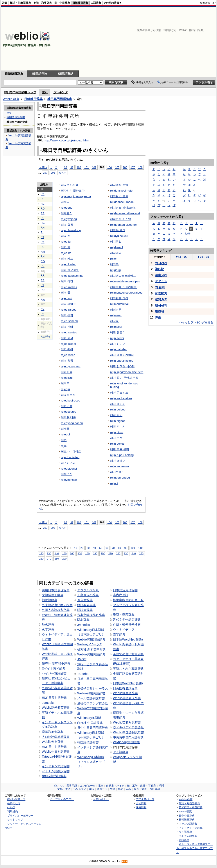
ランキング (60, 92)
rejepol (65, 434)
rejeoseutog (69, 412)
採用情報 (141, 807)
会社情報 (141, 803)
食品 (120, 789)
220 (118, 553)
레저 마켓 (67, 281)
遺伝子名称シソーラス (93, 688)
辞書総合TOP (208, 3)
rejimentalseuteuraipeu (125, 281)
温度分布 (161, 275)
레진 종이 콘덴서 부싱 (124, 378)
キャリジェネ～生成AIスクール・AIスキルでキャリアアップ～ (195, 848)
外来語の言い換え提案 (57, 605)
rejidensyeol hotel (122, 191)
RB (43, 199)
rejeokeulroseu (71, 401)
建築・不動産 (148, 786)
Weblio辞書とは (16, 799)
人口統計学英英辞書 (56, 737)
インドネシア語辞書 (56, 766)
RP (43, 266)
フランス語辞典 (188, 824)
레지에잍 (116, 253)
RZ (43, 314)
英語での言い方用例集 (128, 654)
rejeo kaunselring (72, 276)
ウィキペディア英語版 (128, 727)
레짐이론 (116, 310)
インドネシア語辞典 (191, 828)
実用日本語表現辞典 (56, 590)
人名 (128, 789)
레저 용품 (67, 361)
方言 (136, 789)
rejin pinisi (117, 432)
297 (45, 173)
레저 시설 (67, 338)
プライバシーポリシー (20, 816)
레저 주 (66, 236)
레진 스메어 (118, 461)
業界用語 (72, 786)
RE (43, 213)
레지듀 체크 (118, 230)
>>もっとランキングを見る (196, 322)
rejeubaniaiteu (70, 457)
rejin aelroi (117, 338)
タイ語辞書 (121, 752)
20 (82, 548)
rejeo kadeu (69, 264)
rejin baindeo (119, 349)
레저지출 (67, 372)
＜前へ (43, 167)
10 (76, 548)
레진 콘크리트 (119, 393)
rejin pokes (117, 444)
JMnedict (48, 703)
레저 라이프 (69, 304)
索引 (45, 92)
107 (133, 167)
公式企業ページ (145, 799)
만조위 (160, 311)
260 (41, 559)
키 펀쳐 (160, 287)
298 (53, 173)
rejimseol (116, 327)
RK (43, 242)
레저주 (65, 383)
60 (107, 548)
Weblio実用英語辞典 (91, 654)
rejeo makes (69, 287)
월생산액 (161, 305)
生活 (68, 789)
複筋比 (160, 269)
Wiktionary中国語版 (126, 742)
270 (49, 559)
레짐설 (114, 321)
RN (43, 257)
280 (57, 559)
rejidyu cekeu (119, 236)
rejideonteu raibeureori (125, 213)
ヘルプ (11, 807)
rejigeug (115, 270)
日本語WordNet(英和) (128, 683)
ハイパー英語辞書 (54, 673)
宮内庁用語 (121, 595)
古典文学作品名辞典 (91, 615)
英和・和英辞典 (43, 3)
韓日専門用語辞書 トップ (20, 92)
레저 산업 (67, 315)
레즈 (64, 440)
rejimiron (116, 315)
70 (113, 548)
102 (94, 167)
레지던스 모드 (119, 196)
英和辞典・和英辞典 (191, 807)
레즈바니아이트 (71, 452)
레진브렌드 (117, 472)
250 (141, 553)
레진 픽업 (116, 415)
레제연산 (67, 474)
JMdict (82, 659)
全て (9, 113)
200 (103, 553)
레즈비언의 (68, 463)
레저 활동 (67, 225)
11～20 (181, 257)
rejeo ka (66, 253)
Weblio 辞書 (11, 99)
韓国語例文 (40, 74)
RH (43, 228)
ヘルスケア (80, 789)
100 (79, 167)
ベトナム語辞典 (188, 836)
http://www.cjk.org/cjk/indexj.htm (66, 140)
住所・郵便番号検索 (127, 625)
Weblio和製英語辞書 (91, 693)
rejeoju (65, 389)
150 (64, 553)
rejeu (64, 446)
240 (134, 553)
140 (57, 553)
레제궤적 (67, 213)
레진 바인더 (118, 344)
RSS (125, 862)
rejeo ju (66, 242)
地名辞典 (48, 625)
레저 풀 (66, 293)
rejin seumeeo (119, 466)
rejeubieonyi (69, 469)
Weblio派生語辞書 (126, 693)
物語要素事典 (86, 605)
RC (43, 204)
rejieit (114, 259)
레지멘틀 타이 (119, 298)
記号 (188, 234)
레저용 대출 (69, 417)
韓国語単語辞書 (88, 742)
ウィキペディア (124, 630)
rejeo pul (67, 298)
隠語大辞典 (85, 610)
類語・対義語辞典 (20, 3)
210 (110, 553)
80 (119, 548)
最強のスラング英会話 (93, 703)
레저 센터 (67, 327)
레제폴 (65, 429)
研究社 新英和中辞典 (56, 664)
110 (140, 548)
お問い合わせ (101, 799)
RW (43, 300)
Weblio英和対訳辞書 (127, 722)
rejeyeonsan (69, 480)
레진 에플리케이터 (122, 355)
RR (43, 276)
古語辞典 (96, 3)
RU (43, 290)
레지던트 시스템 (121, 219)
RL (43, 247)
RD (43, 209)
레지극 (114, 264)
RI (42, 232)
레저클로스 (68, 395)
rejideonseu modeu (123, 202)
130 (49, 553)
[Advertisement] (167, 39)
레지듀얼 (116, 242)
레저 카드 (67, 259)
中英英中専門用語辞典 (128, 737)
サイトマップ (15, 820)
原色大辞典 (85, 600)
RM (43, 252)
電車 (101, 786)
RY (43, 309)
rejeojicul (67, 378)
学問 (161, 786)
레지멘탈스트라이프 (123, 276)
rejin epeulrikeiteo (122, 361)
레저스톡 (67, 406)
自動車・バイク (115, 786)
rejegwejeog (69, 219)
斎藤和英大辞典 (53, 732)
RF (43, 218)
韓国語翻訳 (66, 74)
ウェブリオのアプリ (62, 799)
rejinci (114, 483)
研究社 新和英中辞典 (91, 649)
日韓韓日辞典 (80, 3)
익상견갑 (161, 263)
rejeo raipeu (69, 310)
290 (64, 559)
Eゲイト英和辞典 (54, 668)
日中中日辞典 (62, 3)
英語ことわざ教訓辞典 (128, 669)
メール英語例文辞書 (91, 698)
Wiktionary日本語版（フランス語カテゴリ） (91, 762)
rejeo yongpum (71, 366)
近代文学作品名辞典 (127, 620)
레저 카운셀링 (70, 270)
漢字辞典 (119, 634)
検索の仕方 (14, 803)
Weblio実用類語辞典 (91, 639)
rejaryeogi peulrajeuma (76, 196)
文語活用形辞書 (53, 595)
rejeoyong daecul (72, 423)
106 (125, 167)
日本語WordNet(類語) (128, 639)
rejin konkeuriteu (121, 398)
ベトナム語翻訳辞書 (56, 771)
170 (80, 553)
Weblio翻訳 (185, 811)
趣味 (91, 789)
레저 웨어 (67, 349)
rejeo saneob (70, 321)
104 (110, 167)
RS (43, 280)
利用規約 (13, 811)
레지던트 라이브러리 (123, 208)
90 (126, 548)
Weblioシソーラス (90, 644)
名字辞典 (48, 630)
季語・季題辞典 (124, 615)
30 (88, 548)
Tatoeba (83, 674)
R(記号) (45, 337)
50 (101, 548)
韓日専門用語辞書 (60, 99)
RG (43, 223)
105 (117, 167)
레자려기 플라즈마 (73, 191)
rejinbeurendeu (120, 478)
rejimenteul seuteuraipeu (126, 293)
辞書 (5, 3)
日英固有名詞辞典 (125, 688)
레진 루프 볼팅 (119, 449)
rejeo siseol (68, 344)
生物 (113, 789)
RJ (42, 237)
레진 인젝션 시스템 (122, 366)
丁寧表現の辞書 (88, 595)
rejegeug (67, 208)
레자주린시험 (70, 185)
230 (126, 553)
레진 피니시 (118, 427)
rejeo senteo (69, 332)
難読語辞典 (50, 600)
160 (72, 553)
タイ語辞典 (185, 832)
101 (87, 167)
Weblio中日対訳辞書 (56, 752)
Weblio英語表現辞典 (127, 698)
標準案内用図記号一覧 (128, 600)
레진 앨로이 (118, 332)
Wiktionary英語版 (89, 718)
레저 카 (66, 247)
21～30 (203, 257)
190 (95, 553)
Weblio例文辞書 (53, 742)
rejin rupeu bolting (122, 455)
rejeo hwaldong (71, 230)
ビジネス (59, 786)
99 (72, 167)
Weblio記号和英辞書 (56, 708)
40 (94, 548)
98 (65, 167)
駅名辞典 (83, 620)
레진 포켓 (116, 438)
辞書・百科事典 (151, 789)
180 (87, 553)
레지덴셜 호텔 (119, 185)
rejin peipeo (118, 409)
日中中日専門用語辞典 (93, 728)
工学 (135, 786)
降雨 (158, 317)
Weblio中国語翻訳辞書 (129, 732)
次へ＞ (63, 173)
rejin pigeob (118, 421)
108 (140, 167)
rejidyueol (117, 247)
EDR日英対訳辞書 (54, 698)
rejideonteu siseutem (124, 225)
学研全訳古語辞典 (54, 776)
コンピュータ (88, 786)
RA (43, 194)
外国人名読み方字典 (56, 610)
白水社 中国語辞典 (90, 723)
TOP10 (160, 257)
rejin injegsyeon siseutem (127, 372)
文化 (60, 789)
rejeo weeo (68, 355)
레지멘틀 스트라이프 (123, 287)
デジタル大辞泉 (88, 590)
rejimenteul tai (119, 304)
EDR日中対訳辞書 (54, 747)
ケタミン (161, 281)
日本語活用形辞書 (125, 590)
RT (43, 285)
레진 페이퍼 (118, 404)
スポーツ (102, 789)
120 (41, 553)
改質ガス (161, 299)
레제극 (65, 202)
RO (43, 261)
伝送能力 (161, 293)
